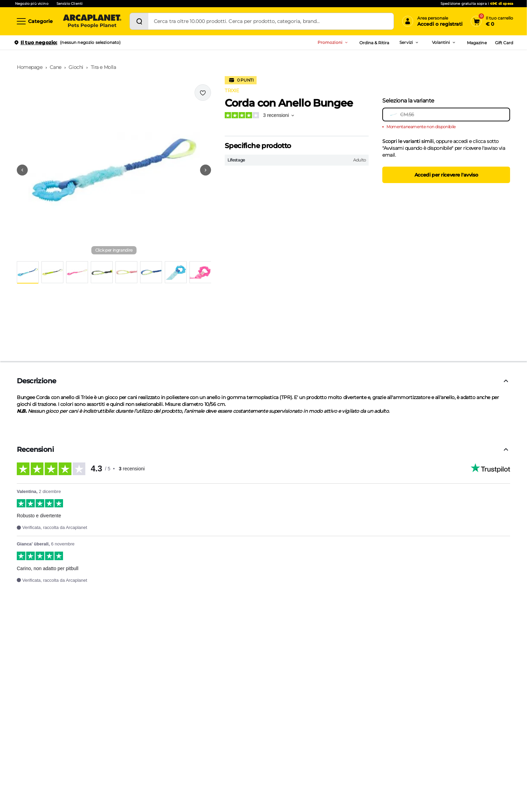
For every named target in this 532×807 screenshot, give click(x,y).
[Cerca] (139, 21)
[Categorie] (34, 21)
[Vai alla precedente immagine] (22, 170)
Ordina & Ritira (374, 43)
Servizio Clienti (70, 4)
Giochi (76, 67)
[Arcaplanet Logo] (92, 21)
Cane (55, 67)
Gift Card (504, 43)
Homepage (30, 67)
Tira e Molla (103, 67)
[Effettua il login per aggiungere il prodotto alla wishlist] (203, 93)
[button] (114, 170)
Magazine (477, 43)
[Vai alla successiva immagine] (206, 170)
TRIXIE (232, 91)
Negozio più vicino (32, 4)
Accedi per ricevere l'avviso (446, 175)
